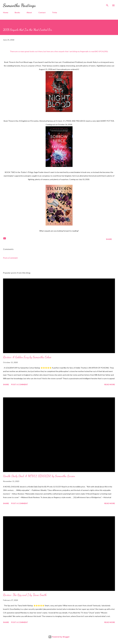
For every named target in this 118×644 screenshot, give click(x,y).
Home (6, 12)
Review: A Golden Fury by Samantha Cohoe (27, 357)
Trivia (55, 12)
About (29, 12)
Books (17, 12)
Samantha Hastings (19, 5)
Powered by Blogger (59, 637)
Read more (110, 384)
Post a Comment (10, 258)
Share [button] (109, 239)
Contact (42, 12)
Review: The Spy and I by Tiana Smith (25, 595)
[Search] (107, 5)
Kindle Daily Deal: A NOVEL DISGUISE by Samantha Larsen (39, 476)
